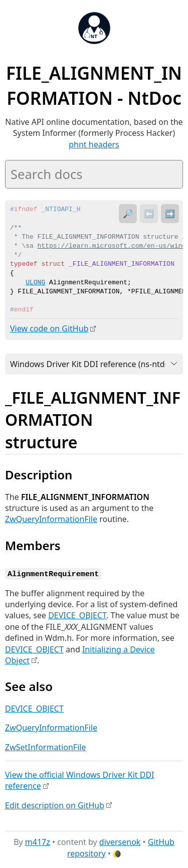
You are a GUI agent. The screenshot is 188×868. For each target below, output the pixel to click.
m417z (38, 841)
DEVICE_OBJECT (77, 615)
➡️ (170, 214)
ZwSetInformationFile (45, 746)
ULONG (35, 283)
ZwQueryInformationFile (51, 519)
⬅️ (149, 214)
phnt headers (94, 144)
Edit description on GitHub (55, 804)
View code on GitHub (49, 328)
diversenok (120, 841)
